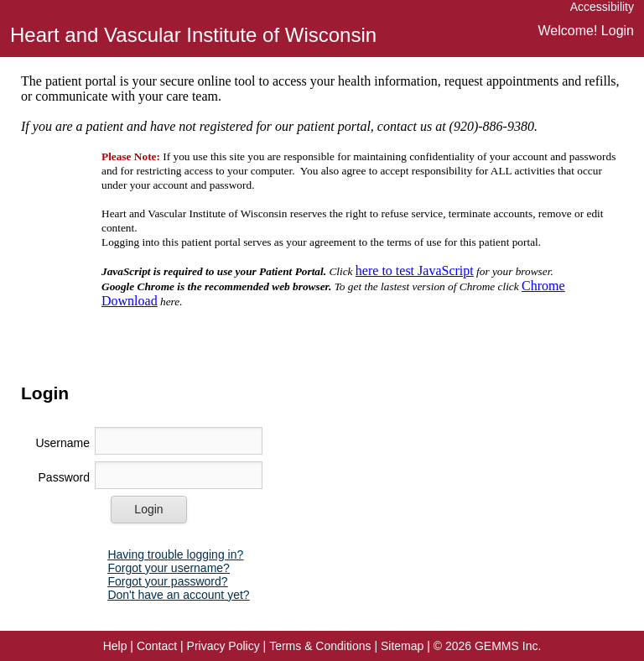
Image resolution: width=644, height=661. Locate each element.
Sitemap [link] (402, 646)
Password (64, 477)
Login (618, 31)
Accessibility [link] (602, 7)
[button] (148, 510)
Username (62, 443)
